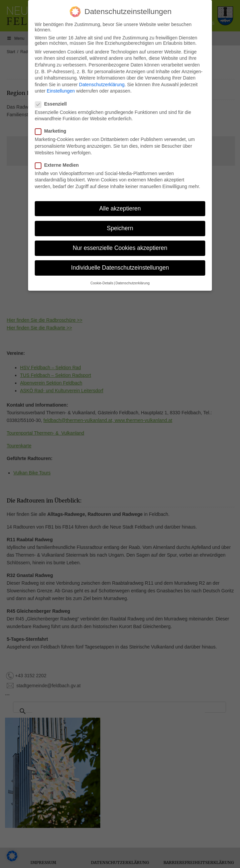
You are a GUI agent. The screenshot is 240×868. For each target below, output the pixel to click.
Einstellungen (61, 90)
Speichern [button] (120, 227)
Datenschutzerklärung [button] (132, 282)
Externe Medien (59, 164)
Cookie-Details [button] (102, 282)
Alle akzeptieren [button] (120, 207)
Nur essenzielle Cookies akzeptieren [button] (120, 247)
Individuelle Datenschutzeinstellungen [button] (120, 267)
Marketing (53, 130)
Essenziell (53, 103)
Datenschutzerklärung (102, 83)
